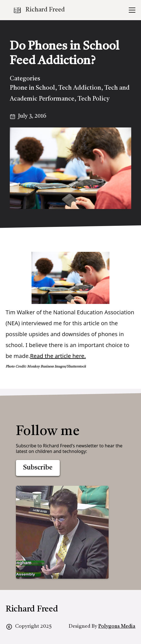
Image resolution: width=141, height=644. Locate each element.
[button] (131, 10)
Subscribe (38, 468)
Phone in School (32, 88)
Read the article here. (58, 356)
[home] (39, 10)
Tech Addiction (80, 88)
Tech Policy (94, 99)
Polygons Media (117, 626)
